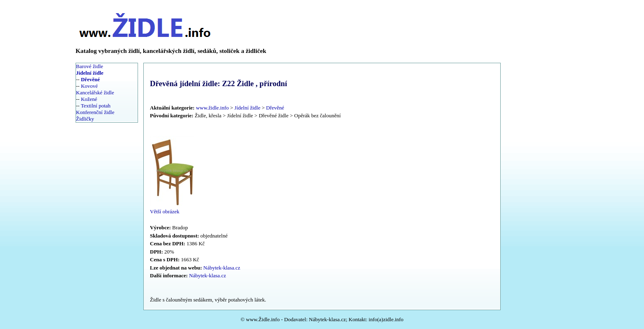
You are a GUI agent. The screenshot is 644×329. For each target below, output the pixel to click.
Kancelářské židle (95, 93)
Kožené (89, 99)
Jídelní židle (247, 108)
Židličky (85, 119)
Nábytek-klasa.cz (222, 268)
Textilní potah (96, 106)
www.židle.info (212, 108)
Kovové (89, 86)
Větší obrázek (165, 211)
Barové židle (90, 66)
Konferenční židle (95, 112)
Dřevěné (275, 108)
